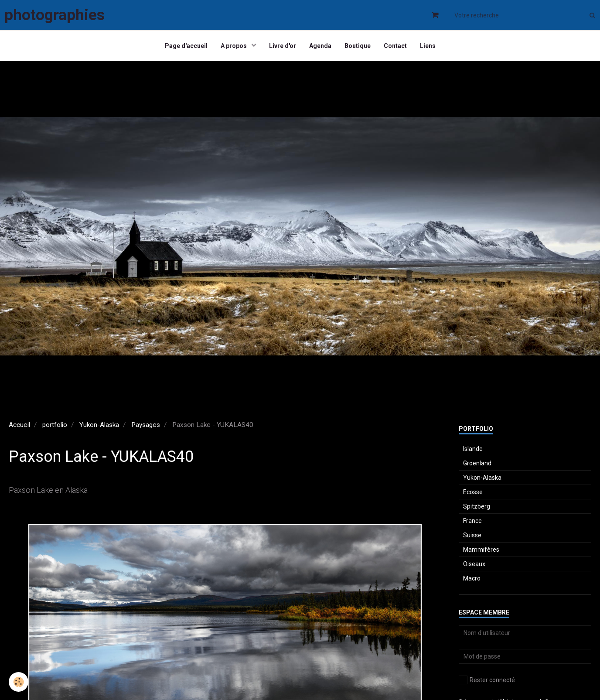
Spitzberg (477, 506)
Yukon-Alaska (99, 425)
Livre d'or (283, 46)
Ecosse (473, 492)
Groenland (477, 463)
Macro (472, 578)
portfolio (55, 425)
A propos (234, 46)
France (472, 521)
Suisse (472, 535)
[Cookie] (19, 682)
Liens (428, 46)
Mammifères (481, 550)
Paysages (146, 425)
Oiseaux (474, 564)
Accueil (19, 425)
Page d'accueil (186, 46)
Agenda (320, 46)
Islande (473, 449)
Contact (395, 46)
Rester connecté (487, 680)
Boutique (358, 46)
